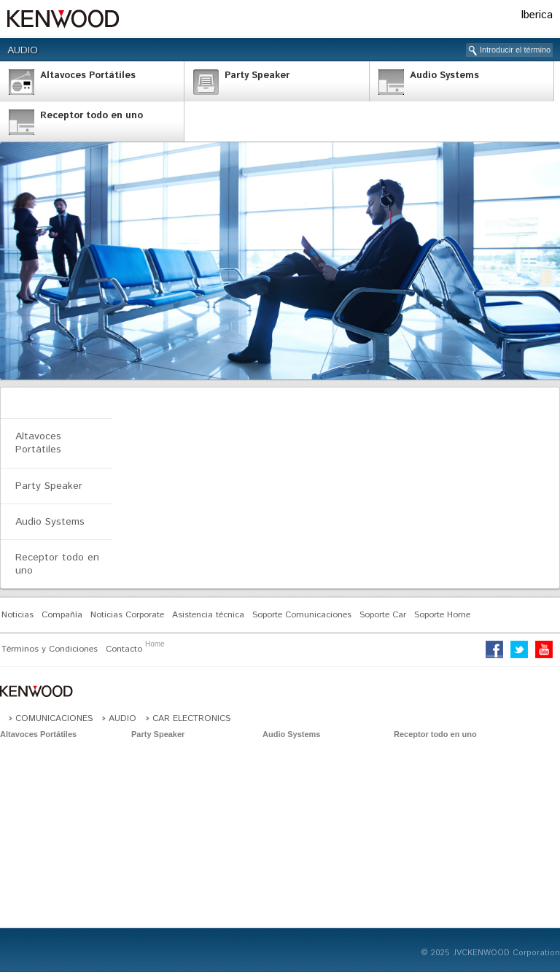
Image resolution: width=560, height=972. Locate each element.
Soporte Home (442, 615)
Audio (23, 50)
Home (155, 644)
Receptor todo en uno (57, 564)
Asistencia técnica (208, 615)
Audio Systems (50, 522)
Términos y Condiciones (50, 649)
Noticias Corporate (127, 615)
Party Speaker (49, 486)
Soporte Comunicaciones (302, 615)
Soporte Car (383, 615)
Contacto (124, 649)
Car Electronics (191, 718)
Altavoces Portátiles (38, 443)
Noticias (17, 615)
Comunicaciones (54, 718)
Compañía (62, 615)
